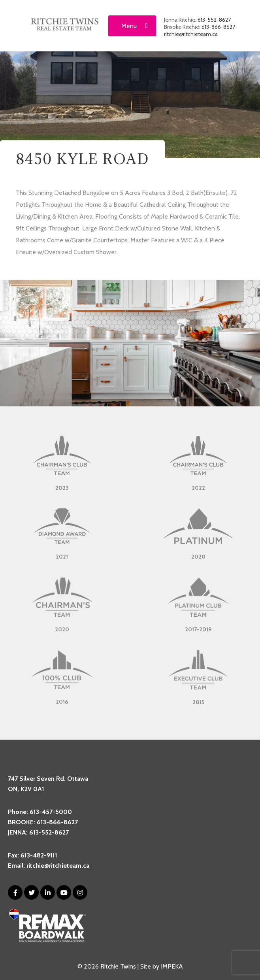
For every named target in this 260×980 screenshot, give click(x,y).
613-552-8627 (214, 20)
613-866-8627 (218, 27)
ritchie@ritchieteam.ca (191, 34)
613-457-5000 (51, 812)
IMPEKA (172, 966)
